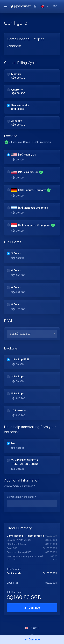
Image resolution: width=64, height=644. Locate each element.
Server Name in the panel (22, 497)
